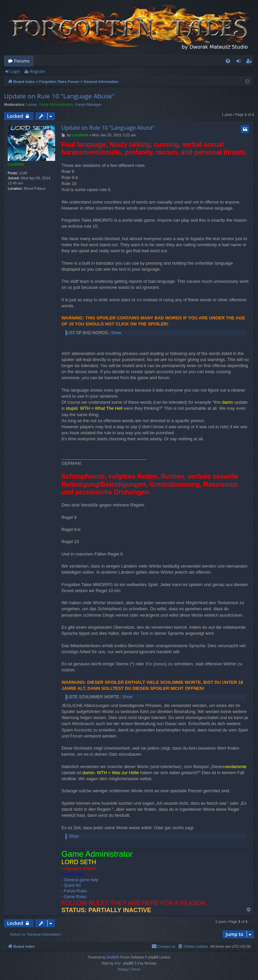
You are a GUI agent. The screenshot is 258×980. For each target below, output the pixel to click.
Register (37, 71)
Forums (22, 61)
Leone (32, 104)
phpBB (112, 957)
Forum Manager (88, 104)
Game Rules (75, 897)
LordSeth (16, 164)
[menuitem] (228, 61)
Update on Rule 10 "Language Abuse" (59, 96)
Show (116, 333)
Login (15, 71)
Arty (118, 963)
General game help (81, 880)
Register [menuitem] (250, 62)
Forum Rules (75, 891)
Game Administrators (56, 104)
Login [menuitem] (240, 62)
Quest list (72, 885)
